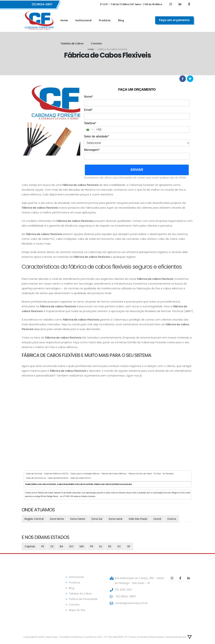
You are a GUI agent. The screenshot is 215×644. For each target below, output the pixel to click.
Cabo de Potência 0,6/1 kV (56, 474)
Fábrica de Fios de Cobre (140, 474)
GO (71, 546)
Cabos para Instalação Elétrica (85, 474)
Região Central (34, 519)
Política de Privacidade (83, 598)
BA (61, 546)
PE (43, 546)
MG (82, 546)
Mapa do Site (77, 609)
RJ (101, 546)
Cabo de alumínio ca (36, 478)
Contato (96, 43)
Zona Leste (115, 519)
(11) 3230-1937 (124, 589)
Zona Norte (57, 519)
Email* (88, 110)
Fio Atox (157, 474)
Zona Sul (97, 519)
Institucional (83, 20)
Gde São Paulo (138, 519)
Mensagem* (92, 150)
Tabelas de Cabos (72, 43)
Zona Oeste (78, 519)
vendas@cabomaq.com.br (132, 603)
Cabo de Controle (34, 474)
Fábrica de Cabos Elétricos (114, 474)
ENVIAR (137, 170)
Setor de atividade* (96, 136)
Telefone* (90, 123)
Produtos (105, 20)
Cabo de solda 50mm (81, 478)
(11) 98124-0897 (42, 4)
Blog (121, 20)
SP (129, 546)
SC (119, 546)
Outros (172, 519)
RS (110, 546)
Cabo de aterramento (58, 478)
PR (92, 546)
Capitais (30, 546)
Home (64, 20)
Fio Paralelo (168, 474)
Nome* (88, 97)
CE (52, 546)
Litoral (157, 519)
